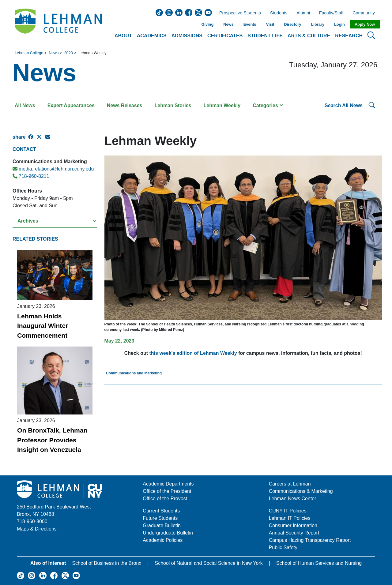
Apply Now (365, 24)
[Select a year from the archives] (55, 221)
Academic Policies (163, 540)
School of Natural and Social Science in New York (209, 563)
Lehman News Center (293, 499)
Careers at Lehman (290, 484)
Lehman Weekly (222, 105)
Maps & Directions (37, 529)
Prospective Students (238, 13)
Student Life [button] (265, 36)
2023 (68, 53)
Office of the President (167, 491)
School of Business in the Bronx (107, 563)
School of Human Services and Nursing (319, 563)
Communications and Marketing (134, 373)
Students (279, 13)
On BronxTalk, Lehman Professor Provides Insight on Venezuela (52, 440)
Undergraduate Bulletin (168, 533)
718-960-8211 (31, 176)
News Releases (125, 105)
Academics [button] (152, 36)
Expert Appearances (71, 105)
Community (366, 13)
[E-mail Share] (50, 140)
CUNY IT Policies (288, 511)
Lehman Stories (173, 105)
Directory (292, 24)
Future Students (160, 518)
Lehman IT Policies (290, 518)
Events (250, 24)
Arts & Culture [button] (309, 36)
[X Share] (41, 140)
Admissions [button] (187, 36)
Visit (270, 24)
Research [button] (349, 36)
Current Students (161, 511)
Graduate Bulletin (162, 525)
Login (339, 24)
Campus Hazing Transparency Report (310, 540)
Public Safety (283, 547)
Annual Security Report (294, 533)
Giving (207, 24)
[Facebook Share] (32, 140)
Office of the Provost (165, 499)
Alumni (303, 13)
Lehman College (29, 53)
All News (25, 105)
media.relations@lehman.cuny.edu (53, 169)
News (228, 24)
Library (318, 24)
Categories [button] (268, 105)
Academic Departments (168, 484)
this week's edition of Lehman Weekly (193, 353)
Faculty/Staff (331, 13)
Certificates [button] (225, 36)
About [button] (123, 36)
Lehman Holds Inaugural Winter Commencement (43, 326)
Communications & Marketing (301, 491)
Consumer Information (293, 525)
